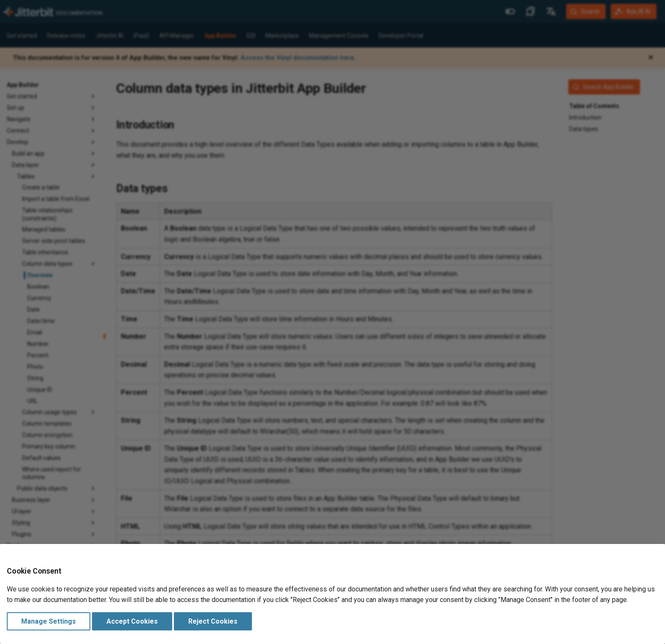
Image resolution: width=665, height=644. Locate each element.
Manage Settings (49, 621)
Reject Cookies (213, 621)
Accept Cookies (132, 621)
